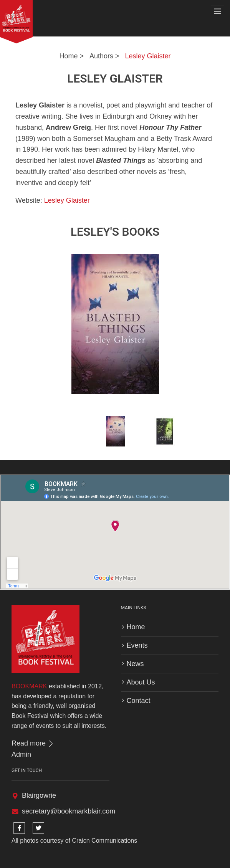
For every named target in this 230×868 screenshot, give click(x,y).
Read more (33, 743)
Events (137, 645)
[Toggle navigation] (218, 11)
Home (68, 56)
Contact (139, 701)
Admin (21, 754)
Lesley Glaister (148, 56)
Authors (101, 56)
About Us (141, 682)
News (135, 664)
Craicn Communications (104, 841)
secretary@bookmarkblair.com (69, 811)
